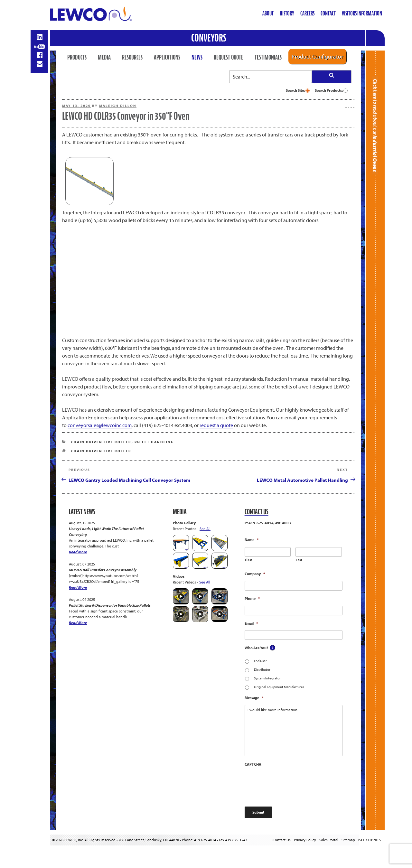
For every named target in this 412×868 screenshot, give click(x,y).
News (197, 57)
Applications (167, 57)
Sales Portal (329, 840)
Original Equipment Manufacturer (279, 687)
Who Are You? (256, 648)
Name (252, 540)
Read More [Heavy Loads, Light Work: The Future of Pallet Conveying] (78, 552)
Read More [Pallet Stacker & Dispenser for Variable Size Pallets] (78, 623)
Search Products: (331, 90)
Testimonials (268, 57)
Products (77, 57)
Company (255, 574)
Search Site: (298, 90)
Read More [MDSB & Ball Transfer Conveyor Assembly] (78, 587)
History (287, 13)
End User (260, 661)
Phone (252, 598)
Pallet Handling (154, 442)
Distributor (262, 669)
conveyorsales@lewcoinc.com (100, 425)
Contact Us (282, 840)
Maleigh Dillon (118, 106)
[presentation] (294, 784)
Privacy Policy (305, 840)
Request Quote (229, 57)
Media (104, 57)
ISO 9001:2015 (370, 840)
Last (299, 560)
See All (205, 529)
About (268, 13)
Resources (132, 57)
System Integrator (267, 678)
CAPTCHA (253, 764)
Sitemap (348, 840)
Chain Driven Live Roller (101, 442)
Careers (307, 13)
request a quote (216, 425)
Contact (328, 13)
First (249, 560)
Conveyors (209, 38)
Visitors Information (362, 13)
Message (254, 698)
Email (251, 623)
